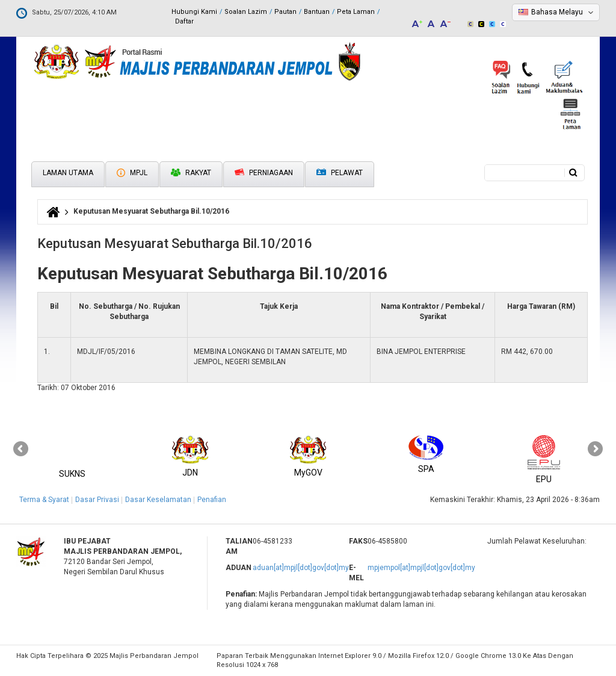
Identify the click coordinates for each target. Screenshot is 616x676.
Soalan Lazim (246, 12)
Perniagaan (264, 173)
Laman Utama (68, 173)
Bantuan (317, 12)
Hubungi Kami (194, 12)
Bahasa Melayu (557, 12)
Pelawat (340, 173)
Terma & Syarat (44, 500)
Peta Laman (356, 12)
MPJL (132, 173)
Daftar (184, 21)
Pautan (285, 12)
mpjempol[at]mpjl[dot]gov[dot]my (421, 568)
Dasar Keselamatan (158, 500)
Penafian (212, 500)
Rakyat (191, 173)
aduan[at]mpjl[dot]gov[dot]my (301, 568)
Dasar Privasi (97, 500)
